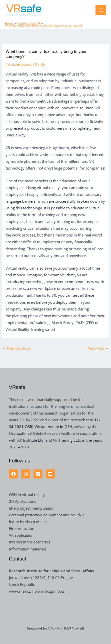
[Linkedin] (38, 474)
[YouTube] (50, 474)
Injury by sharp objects (29, 522)
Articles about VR (22, 64)
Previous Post (17, 348)
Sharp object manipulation (32, 508)
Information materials (28, 549)
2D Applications (22, 501)
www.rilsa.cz (20, 591)
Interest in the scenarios (29, 542)
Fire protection (22, 528)
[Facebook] (13, 474)
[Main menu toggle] (101, 10)
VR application (21, 535)
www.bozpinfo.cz (50, 591)
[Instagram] (26, 474)
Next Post (98, 348)
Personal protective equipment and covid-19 (47, 515)
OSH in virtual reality (27, 495)
